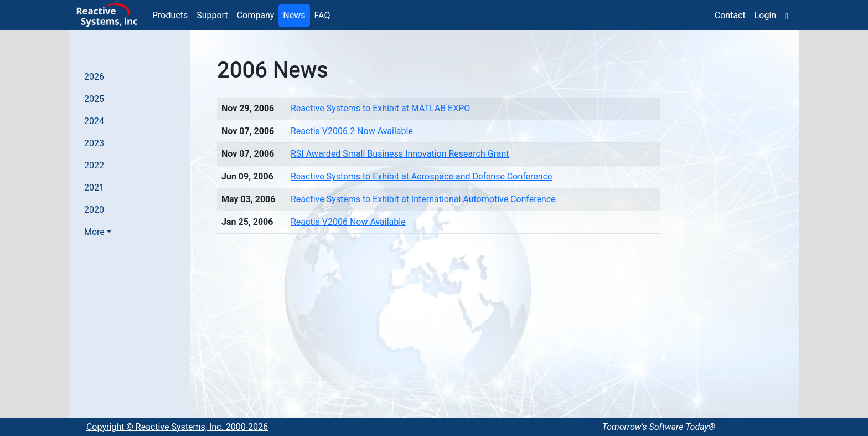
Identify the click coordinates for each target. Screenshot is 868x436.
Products (170, 15)
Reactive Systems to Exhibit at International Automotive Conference (423, 199)
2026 (94, 77)
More (94, 232)
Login (765, 15)
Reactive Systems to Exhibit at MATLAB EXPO (380, 108)
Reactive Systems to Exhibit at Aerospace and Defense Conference (422, 176)
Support (212, 15)
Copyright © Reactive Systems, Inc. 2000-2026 (177, 427)
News (294, 15)
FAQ (322, 15)
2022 (94, 165)
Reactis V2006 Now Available (348, 222)
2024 (94, 121)
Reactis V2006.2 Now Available (352, 131)
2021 (94, 188)
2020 (94, 210)
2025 (94, 99)
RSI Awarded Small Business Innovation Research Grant (400, 154)
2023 (94, 143)
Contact (730, 15)
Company (256, 15)
